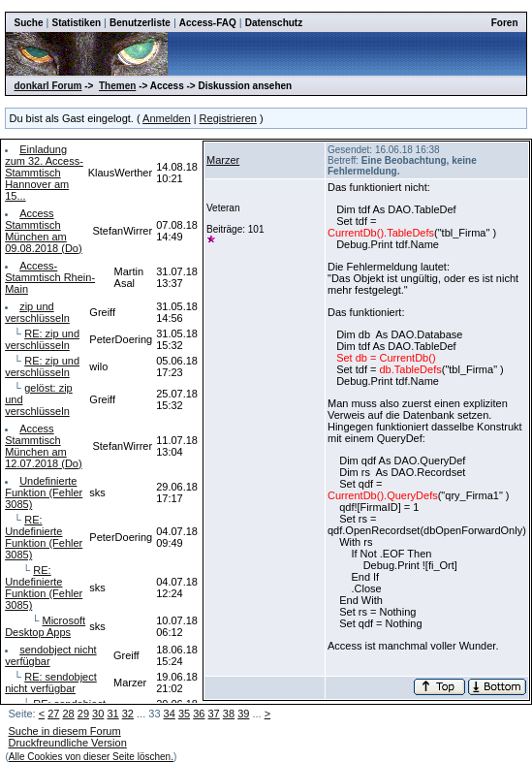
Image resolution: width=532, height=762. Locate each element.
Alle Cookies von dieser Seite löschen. (91, 757)
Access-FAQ (208, 23)
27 (53, 714)
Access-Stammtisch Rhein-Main (50, 277)
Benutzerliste (140, 23)
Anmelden (167, 118)
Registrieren (228, 118)
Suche (28, 23)
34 (170, 714)
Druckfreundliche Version (67, 743)
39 (243, 714)
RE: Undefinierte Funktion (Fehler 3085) (44, 537)
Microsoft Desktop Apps (45, 626)
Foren (505, 23)
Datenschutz (274, 23)
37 (214, 714)
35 (184, 714)
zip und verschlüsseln (37, 312)
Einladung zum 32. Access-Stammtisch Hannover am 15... (44, 173)
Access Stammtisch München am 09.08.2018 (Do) (44, 231)
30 (98, 714)
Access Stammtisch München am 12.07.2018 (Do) (44, 446)
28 (68, 714)
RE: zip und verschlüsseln (42, 339)
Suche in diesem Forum (64, 731)
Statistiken (76, 23)
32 (128, 714)
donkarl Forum (47, 86)
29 (83, 714)
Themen (117, 86)
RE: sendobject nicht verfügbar (51, 683)
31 (112, 714)
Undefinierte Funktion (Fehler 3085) (44, 492)
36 (199, 714)
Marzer (223, 160)
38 (229, 714)
